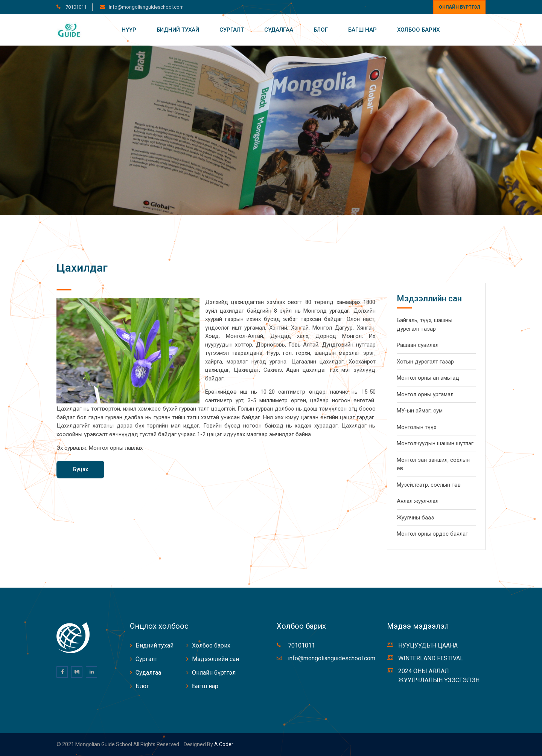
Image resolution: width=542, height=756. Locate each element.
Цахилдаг (82, 268)
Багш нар (362, 30)
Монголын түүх (416, 427)
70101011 (75, 7)
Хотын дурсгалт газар (425, 362)
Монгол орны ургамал (425, 394)
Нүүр (129, 30)
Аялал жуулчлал (418, 501)
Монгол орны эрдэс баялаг (432, 534)
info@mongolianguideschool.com (146, 7)
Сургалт (232, 30)
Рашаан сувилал (418, 345)
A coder (223, 744)
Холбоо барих (418, 30)
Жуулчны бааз (415, 518)
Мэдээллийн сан (215, 659)
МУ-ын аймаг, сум (420, 411)
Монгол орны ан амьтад (428, 378)
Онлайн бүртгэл (459, 7)
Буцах (81, 469)
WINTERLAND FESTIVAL (431, 658)
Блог (321, 30)
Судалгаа (279, 30)
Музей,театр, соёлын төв (429, 485)
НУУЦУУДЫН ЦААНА (428, 645)
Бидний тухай (178, 30)
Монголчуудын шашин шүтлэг (435, 443)
